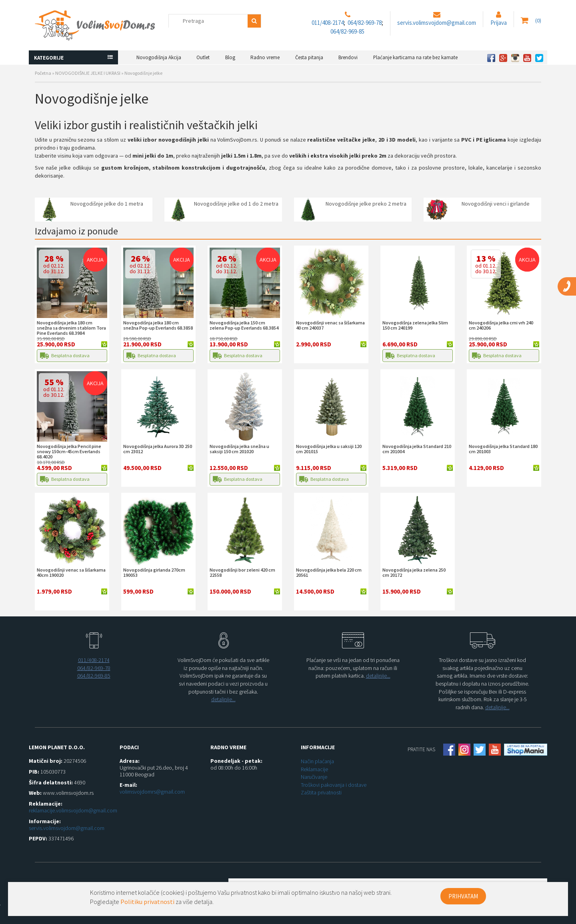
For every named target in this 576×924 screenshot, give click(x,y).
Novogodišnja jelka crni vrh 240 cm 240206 (501, 325)
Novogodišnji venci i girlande (496, 204)
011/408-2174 (328, 23)
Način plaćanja (317, 761)
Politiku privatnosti (147, 902)
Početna (43, 73)
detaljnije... (223, 699)
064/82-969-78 (365, 23)
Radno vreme (265, 57)
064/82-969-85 (347, 31)
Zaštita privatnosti (321, 792)
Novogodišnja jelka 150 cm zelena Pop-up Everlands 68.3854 (244, 325)
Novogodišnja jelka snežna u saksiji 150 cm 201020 (239, 449)
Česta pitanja (309, 57)
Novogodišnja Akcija (159, 57)
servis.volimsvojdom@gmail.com (437, 23)
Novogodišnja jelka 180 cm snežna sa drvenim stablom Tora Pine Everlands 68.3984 (71, 328)
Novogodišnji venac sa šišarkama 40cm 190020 (71, 572)
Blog (230, 57)
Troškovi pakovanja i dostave (334, 785)
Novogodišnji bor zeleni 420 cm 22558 (242, 572)
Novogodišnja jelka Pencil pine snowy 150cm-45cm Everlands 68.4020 (69, 451)
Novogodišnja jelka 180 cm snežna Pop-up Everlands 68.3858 (158, 325)
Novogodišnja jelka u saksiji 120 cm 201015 (329, 449)
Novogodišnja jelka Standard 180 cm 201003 (503, 449)
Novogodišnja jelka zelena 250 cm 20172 (414, 572)
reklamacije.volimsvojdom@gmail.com (73, 810)
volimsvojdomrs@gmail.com (152, 792)
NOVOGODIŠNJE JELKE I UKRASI (88, 73)
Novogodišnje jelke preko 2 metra (366, 204)
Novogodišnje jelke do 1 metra (107, 204)
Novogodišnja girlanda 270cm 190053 (154, 572)
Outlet (203, 57)
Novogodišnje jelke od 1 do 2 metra (236, 204)
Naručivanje (314, 777)
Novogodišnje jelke (143, 73)
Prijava (499, 23)
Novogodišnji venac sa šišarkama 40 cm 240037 (330, 325)
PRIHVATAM (463, 896)
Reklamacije (314, 769)
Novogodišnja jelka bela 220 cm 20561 (329, 572)
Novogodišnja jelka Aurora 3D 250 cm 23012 (158, 449)
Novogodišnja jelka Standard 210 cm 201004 (417, 449)
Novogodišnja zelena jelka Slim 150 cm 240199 (415, 325)
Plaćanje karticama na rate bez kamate (415, 57)
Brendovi (348, 57)
